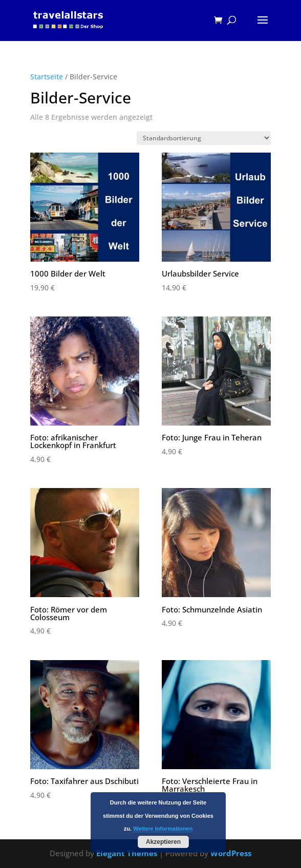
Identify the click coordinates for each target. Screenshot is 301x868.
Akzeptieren (163, 842)
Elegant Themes (127, 853)
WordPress (231, 853)
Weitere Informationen (163, 829)
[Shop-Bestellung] (204, 138)
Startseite (47, 77)
